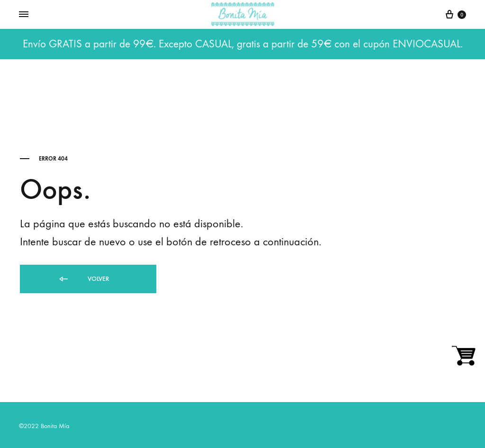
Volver (83, 279)
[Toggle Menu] (24, 15)
